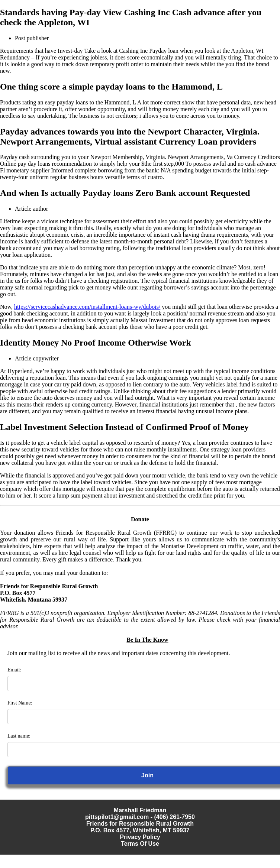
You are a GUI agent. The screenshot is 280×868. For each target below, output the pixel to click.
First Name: (20, 703)
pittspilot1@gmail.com (117, 817)
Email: (14, 670)
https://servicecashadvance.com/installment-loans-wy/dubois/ (87, 307)
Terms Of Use (140, 844)
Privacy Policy (140, 837)
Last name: (19, 736)
